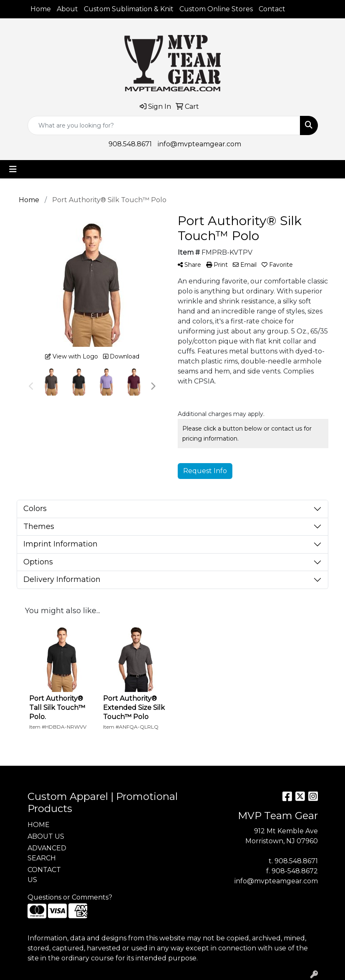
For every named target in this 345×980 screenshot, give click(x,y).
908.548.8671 (130, 144)
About (67, 9)
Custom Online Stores (216, 9)
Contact (272, 9)
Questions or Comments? (70, 897)
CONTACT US (44, 875)
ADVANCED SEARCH (47, 853)
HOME (39, 825)
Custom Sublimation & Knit (129, 9)
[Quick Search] (164, 125)
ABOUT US (46, 836)
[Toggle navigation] (13, 169)
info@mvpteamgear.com (199, 144)
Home (41, 9)
